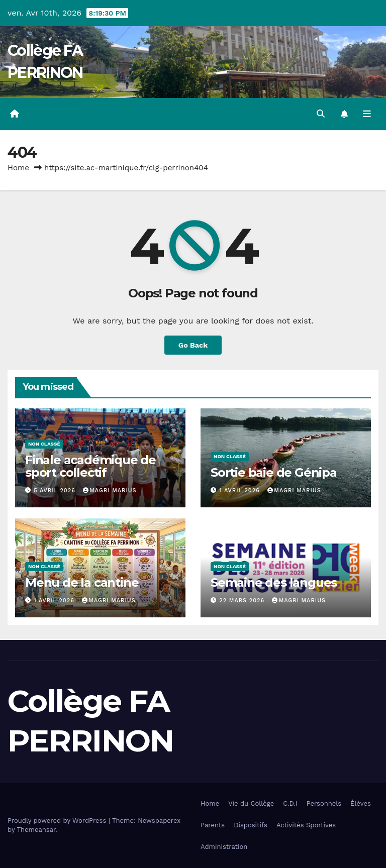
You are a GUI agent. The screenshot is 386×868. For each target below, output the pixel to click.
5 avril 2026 (56, 491)
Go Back (193, 345)
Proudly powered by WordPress (58, 821)
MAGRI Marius (110, 491)
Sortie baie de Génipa (274, 472)
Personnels (324, 803)
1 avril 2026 (240, 491)
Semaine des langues (274, 582)
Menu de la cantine (82, 582)
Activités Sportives (306, 825)
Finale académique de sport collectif (90, 466)
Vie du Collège (251, 803)
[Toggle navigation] (367, 114)
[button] (321, 114)
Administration (224, 847)
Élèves (361, 803)
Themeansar (36, 830)
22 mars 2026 (243, 601)
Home (18, 168)
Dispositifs (251, 825)
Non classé (44, 444)
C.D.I (290, 803)
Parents (213, 825)
